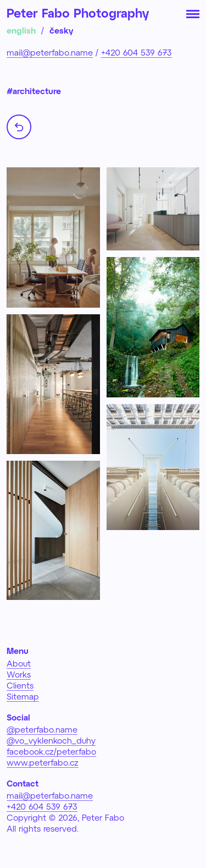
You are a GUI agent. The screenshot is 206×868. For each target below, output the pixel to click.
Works (19, 674)
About (19, 663)
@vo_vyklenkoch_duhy (51, 740)
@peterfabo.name (42, 729)
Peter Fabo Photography (78, 13)
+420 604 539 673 (137, 52)
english (21, 30)
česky (61, 30)
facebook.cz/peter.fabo (51, 751)
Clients (20, 685)
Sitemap (23, 696)
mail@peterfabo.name (50, 52)
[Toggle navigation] (193, 13)
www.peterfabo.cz (43, 762)
